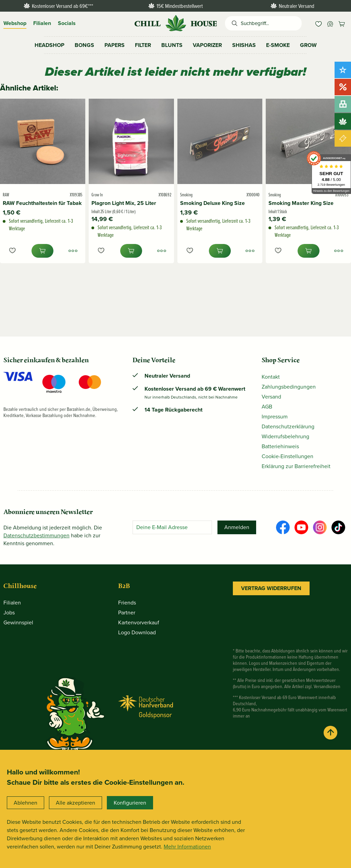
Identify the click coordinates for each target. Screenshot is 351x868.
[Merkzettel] (318, 23)
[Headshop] (49, 45)
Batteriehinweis (280, 446)
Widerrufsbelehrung (285, 436)
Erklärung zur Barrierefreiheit (296, 466)
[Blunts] (172, 45)
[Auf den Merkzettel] (12, 251)
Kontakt (271, 377)
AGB (267, 407)
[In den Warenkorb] (42, 251)
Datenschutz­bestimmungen (36, 535)
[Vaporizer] (207, 45)
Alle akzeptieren (76, 803)
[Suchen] (233, 23)
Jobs (9, 613)
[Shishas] (244, 45)
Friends (127, 603)
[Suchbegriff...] (271, 23)
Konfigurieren (130, 803)
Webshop (15, 23)
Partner (127, 613)
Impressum (275, 417)
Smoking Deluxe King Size (212, 203)
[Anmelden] (237, 527)
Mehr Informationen (187, 847)
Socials (67, 23)
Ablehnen (26, 803)
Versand (271, 397)
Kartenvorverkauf (139, 622)
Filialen (42, 23)
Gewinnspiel (18, 622)
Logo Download (137, 632)
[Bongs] (84, 45)
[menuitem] (318, 23)
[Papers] (115, 45)
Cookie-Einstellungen (287, 456)
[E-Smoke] (278, 45)
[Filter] (143, 45)
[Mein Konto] (330, 23)
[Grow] (308, 45)
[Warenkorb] (342, 23)
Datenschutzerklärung (288, 426)
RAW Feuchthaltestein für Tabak (42, 203)
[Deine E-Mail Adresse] (172, 527)
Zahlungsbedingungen (289, 387)
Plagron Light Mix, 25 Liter (124, 203)
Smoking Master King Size (301, 203)
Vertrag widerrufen (271, 588)
